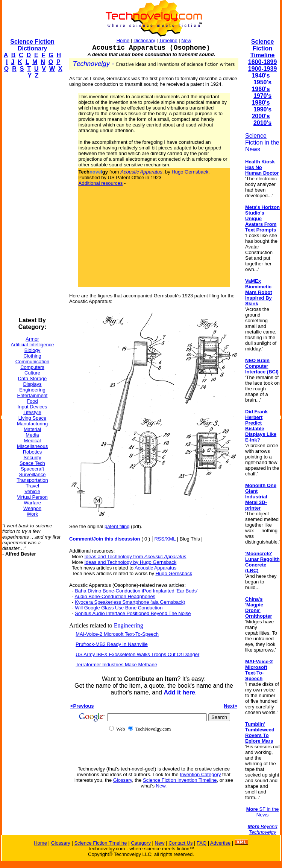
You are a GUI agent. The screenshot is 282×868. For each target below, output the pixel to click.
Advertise (220, 843)
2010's (262, 123)
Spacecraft (32, 469)
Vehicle (32, 491)
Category (141, 843)
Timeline (168, 40)
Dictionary (144, 40)
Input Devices (33, 407)
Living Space (32, 418)
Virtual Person (32, 497)
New (186, 40)
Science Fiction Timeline (263, 48)
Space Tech (32, 463)
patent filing (117, 526)
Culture (32, 373)
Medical (33, 441)
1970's (262, 96)
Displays (32, 384)
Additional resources (101, 183)
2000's (261, 116)
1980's (261, 103)
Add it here (179, 692)
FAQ (202, 843)
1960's (261, 89)
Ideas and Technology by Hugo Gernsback (130, 562)
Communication (32, 362)
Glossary (123, 780)
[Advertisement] (32, 198)
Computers (32, 367)
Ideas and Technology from (135, 557)
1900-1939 (263, 69)
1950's (262, 82)
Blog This (190, 539)
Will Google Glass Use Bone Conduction (119, 608)
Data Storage (33, 378)
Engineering (32, 390)
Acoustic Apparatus (155, 568)
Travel (32, 486)
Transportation (32, 480)
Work (32, 514)
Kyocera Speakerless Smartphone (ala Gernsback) (130, 602)
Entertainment (33, 395)
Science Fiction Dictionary (32, 45)
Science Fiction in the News (262, 142)
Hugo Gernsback (190, 172)
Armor (32, 339)
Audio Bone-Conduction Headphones (115, 596)
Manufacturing (32, 424)
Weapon (32, 508)
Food (32, 401)
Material (32, 429)
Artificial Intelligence (33, 345)
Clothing (32, 356)
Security (33, 458)
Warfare (32, 503)
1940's (261, 75)
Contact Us (180, 843)
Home (123, 40)
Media (32, 435)
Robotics (33, 452)
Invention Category (200, 774)
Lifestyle (32, 412)
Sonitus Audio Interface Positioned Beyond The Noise (133, 613)
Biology (33, 350)
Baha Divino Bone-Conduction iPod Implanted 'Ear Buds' (136, 591)
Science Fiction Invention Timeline (180, 780)
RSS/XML (165, 539)
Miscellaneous (32, 446)
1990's (262, 109)
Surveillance (33, 474)
